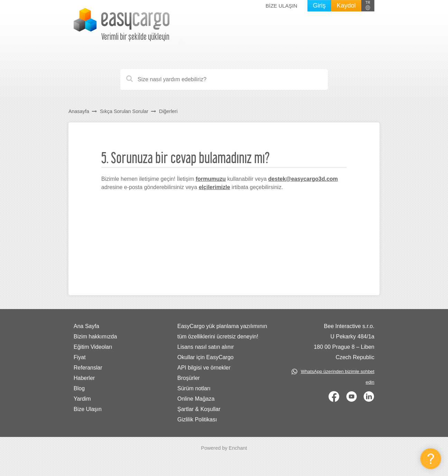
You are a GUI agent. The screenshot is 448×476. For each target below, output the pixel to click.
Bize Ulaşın (281, 6)
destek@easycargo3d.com (303, 179)
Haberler (84, 378)
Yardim (82, 399)
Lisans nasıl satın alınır (206, 347)
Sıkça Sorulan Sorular (124, 111)
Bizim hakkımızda (95, 337)
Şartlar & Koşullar (199, 409)
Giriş (319, 6)
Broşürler (189, 378)
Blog (79, 388)
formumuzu (211, 179)
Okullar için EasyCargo (206, 357)
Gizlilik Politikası (197, 419)
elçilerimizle (214, 187)
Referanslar (88, 368)
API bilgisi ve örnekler (204, 368)
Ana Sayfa (86, 326)
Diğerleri (168, 111)
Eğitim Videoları (93, 347)
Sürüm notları (194, 388)
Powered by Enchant (224, 448)
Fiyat (80, 357)
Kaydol (346, 6)
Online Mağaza (196, 399)
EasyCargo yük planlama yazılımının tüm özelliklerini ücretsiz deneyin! (222, 331)
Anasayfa (79, 111)
